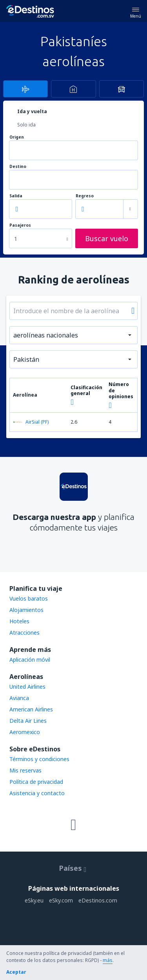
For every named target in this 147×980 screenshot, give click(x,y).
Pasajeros (20, 225)
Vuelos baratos (29, 598)
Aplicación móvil (30, 660)
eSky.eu (34, 900)
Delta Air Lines (28, 721)
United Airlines (27, 687)
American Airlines (31, 709)
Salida (16, 196)
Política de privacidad (36, 782)
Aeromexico (25, 732)
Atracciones (24, 633)
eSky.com (61, 900)
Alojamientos (26, 610)
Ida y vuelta (32, 111)
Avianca (19, 698)
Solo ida (26, 125)
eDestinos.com (98, 900)
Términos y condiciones (39, 759)
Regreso (85, 196)
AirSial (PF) (31, 422)
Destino (18, 167)
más (108, 960)
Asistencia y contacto (37, 793)
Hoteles (19, 621)
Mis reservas (25, 770)
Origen (17, 137)
